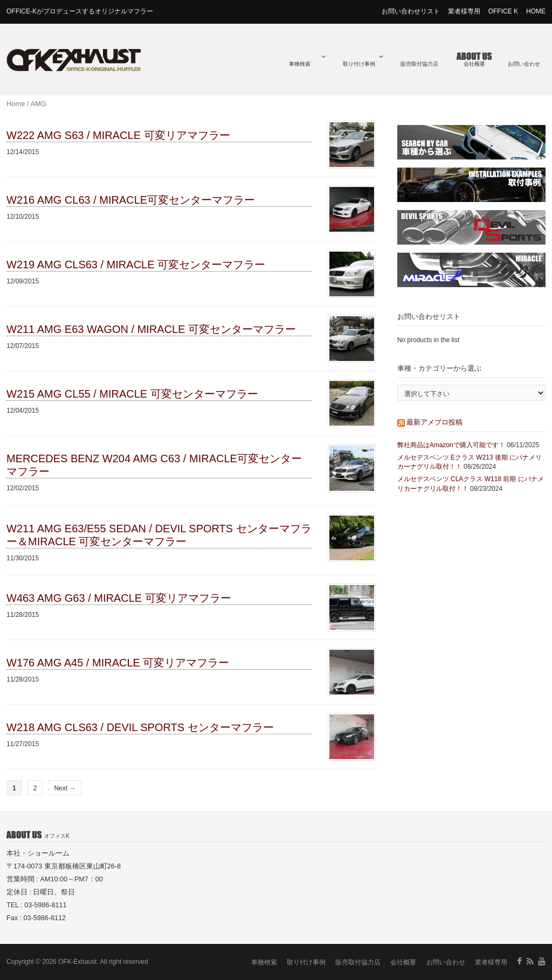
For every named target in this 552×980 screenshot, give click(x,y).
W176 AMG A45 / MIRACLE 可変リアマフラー (118, 663)
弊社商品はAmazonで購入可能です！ (451, 445)
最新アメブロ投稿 (434, 422)
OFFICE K (503, 11)
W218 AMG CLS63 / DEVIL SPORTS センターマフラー (140, 727)
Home (16, 104)
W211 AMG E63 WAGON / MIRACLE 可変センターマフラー (151, 329)
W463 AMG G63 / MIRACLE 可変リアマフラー (119, 598)
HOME (536, 11)
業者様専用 (464, 11)
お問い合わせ (524, 64)
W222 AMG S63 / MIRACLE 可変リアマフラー (118, 135)
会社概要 (474, 64)
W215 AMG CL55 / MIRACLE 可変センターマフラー (132, 394)
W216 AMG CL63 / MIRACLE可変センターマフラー (131, 200)
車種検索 (307, 60)
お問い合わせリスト (411, 11)
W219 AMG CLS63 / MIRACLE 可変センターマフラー (136, 265)
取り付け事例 (363, 60)
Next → (65, 788)
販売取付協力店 (419, 64)
